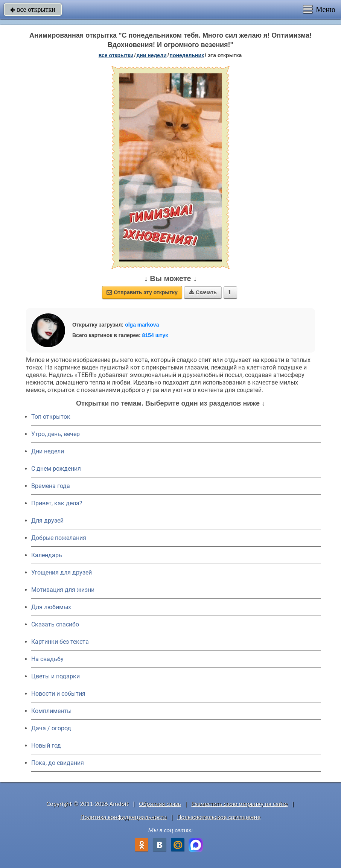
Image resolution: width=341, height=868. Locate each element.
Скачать (203, 292)
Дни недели (48, 451)
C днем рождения (56, 469)
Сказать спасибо (55, 624)
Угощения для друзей (62, 572)
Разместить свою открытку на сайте (240, 804)
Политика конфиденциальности (124, 817)
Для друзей (47, 521)
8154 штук (155, 335)
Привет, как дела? (57, 503)
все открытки (33, 9)
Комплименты (51, 711)
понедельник (187, 55)
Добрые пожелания (59, 538)
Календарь (47, 555)
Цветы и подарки (56, 676)
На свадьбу (47, 659)
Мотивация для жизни (63, 590)
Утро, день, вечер (56, 434)
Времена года (51, 486)
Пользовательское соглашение (219, 817)
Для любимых (51, 607)
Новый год (46, 746)
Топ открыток (51, 417)
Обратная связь (160, 804)
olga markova (142, 325)
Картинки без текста (60, 642)
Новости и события (58, 694)
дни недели (151, 55)
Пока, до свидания (58, 763)
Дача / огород (51, 728)
